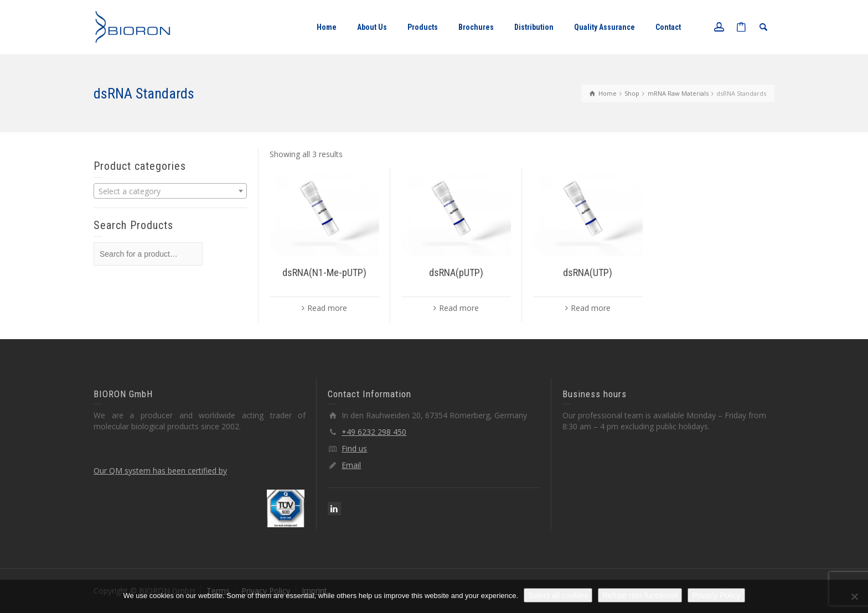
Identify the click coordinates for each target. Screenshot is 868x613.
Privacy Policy (716, 595)
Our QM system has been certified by (160, 471)
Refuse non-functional (640, 595)
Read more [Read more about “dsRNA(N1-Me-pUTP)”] (327, 308)
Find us (354, 448)
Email (351, 465)
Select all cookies (558, 595)
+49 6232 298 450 (374, 432)
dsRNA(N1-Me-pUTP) (324, 272)
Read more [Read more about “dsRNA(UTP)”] (591, 308)
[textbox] (170, 191)
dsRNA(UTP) (588, 272)
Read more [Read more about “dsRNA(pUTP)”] (459, 308)
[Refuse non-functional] (854, 596)
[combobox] (170, 191)
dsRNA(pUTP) (456, 272)
